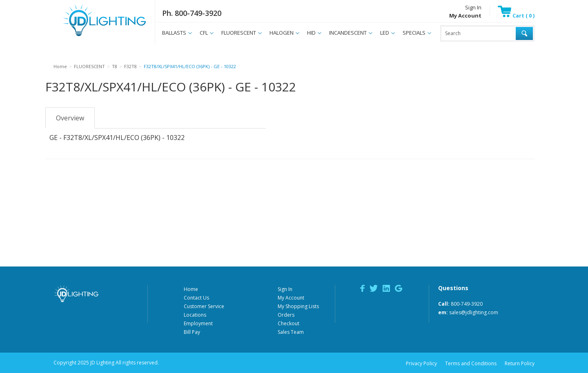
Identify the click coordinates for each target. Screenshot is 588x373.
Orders (286, 315)
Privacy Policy (421, 363)
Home (191, 289)
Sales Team (291, 332)
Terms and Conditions (471, 363)
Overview (70, 118)
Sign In (473, 7)
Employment (198, 323)
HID (311, 33)
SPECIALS (414, 33)
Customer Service (204, 306)
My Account (291, 298)
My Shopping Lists (298, 306)
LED (385, 33)
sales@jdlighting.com (474, 312)
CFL (204, 33)
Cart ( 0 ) (516, 16)
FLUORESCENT (239, 33)
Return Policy (520, 363)
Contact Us (196, 298)
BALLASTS (174, 33)
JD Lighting (94, 36)
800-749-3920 (467, 304)
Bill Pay (192, 332)
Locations (195, 315)
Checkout (288, 323)
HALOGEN (282, 33)
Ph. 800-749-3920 (192, 13)
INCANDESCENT (348, 33)
